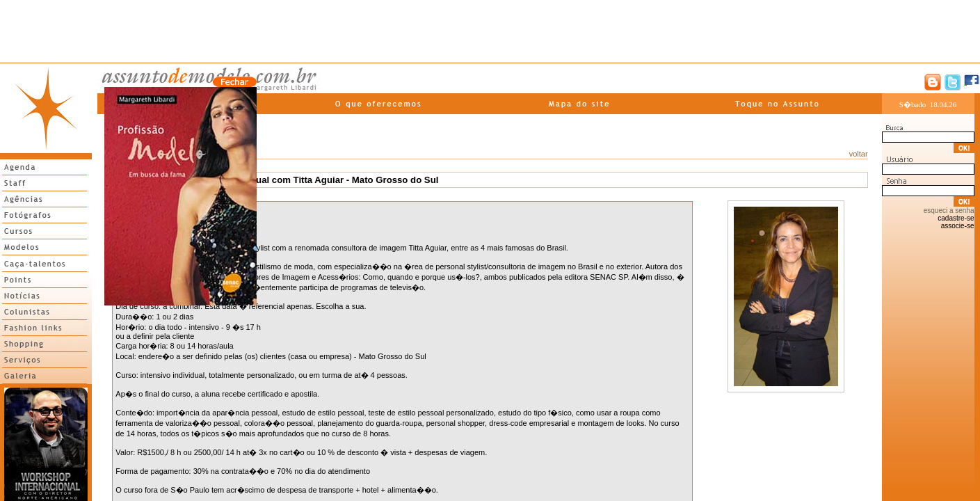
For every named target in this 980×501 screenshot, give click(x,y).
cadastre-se (956, 218)
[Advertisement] (490, 31)
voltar (859, 154)
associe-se (958, 226)
